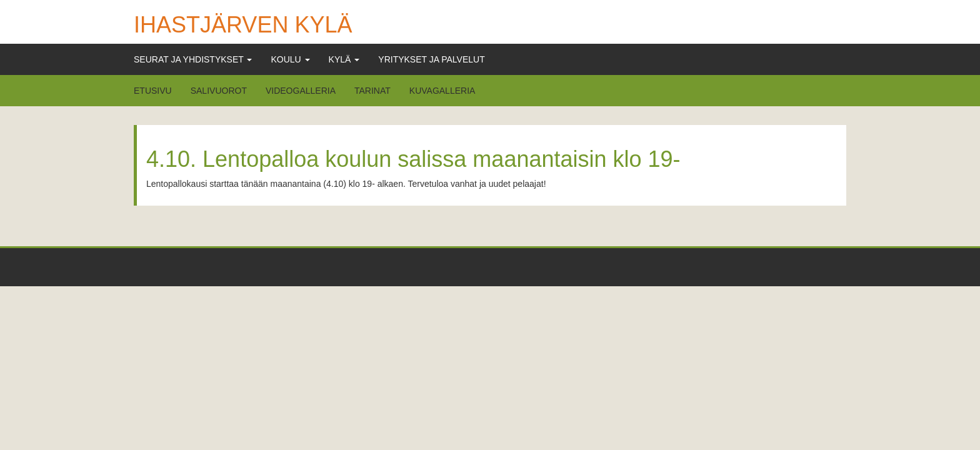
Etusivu (153, 91)
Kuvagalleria (442, 91)
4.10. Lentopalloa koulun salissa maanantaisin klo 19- (413, 159)
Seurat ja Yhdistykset (193, 59)
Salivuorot (219, 91)
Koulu (290, 59)
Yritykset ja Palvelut (431, 59)
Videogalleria (301, 91)
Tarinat (372, 91)
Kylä (344, 59)
